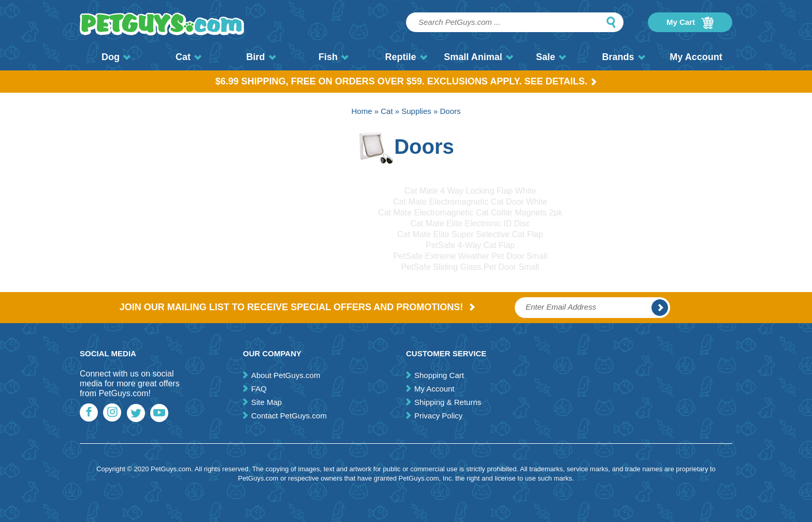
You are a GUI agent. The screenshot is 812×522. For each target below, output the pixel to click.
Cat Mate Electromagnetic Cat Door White (470, 202)
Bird (261, 57)
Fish (334, 57)
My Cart (690, 23)
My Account (696, 57)
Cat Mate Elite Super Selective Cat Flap (470, 234)
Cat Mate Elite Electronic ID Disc (470, 223)
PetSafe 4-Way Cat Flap (470, 245)
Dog (116, 57)
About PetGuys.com (286, 375)
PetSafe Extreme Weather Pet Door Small (470, 256)
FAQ (259, 389)
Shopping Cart (439, 375)
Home (362, 111)
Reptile (406, 57)
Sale (551, 57)
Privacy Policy (438, 416)
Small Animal (478, 57)
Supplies (416, 111)
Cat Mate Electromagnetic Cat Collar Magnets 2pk (470, 213)
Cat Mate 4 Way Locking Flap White (470, 191)
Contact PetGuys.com (289, 416)
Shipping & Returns (448, 402)
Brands (623, 57)
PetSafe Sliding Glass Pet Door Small (470, 267)
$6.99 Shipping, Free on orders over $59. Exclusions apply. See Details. (406, 81)
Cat (189, 57)
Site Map (266, 402)
